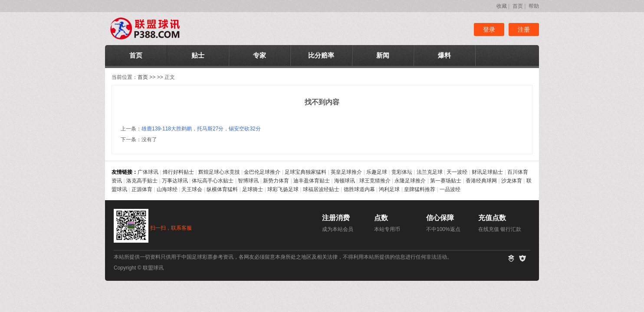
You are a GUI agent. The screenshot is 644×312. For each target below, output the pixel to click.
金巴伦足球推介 (262, 172)
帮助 (534, 6)
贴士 (198, 55)
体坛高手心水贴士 (213, 181)
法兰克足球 (430, 172)
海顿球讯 (345, 181)
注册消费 (336, 218)
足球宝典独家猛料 (306, 172)
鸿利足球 (389, 189)
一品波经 (450, 189)
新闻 (383, 55)
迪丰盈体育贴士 (312, 181)
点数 (381, 218)
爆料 (444, 55)
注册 (524, 29)
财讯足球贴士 (487, 172)
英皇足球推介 (346, 172)
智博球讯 (248, 181)
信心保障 (440, 218)
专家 (260, 55)
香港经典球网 (481, 181)
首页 (518, 6)
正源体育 (142, 189)
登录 (489, 29)
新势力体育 (276, 181)
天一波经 (457, 172)
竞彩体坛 (402, 172)
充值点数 (492, 218)
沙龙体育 (512, 181)
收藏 (502, 6)
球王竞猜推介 (375, 181)
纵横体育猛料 (222, 189)
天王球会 (192, 189)
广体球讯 (148, 172)
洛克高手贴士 (142, 181)
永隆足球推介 (410, 181)
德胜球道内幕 (359, 189)
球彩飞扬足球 (283, 189)
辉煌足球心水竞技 (219, 172)
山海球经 (167, 189)
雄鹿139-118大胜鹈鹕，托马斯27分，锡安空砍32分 (201, 129)
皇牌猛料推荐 (420, 189)
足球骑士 (253, 189)
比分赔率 (321, 55)
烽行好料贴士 (178, 172)
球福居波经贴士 (321, 189)
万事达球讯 (175, 181)
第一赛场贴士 (446, 181)
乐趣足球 (377, 172)
